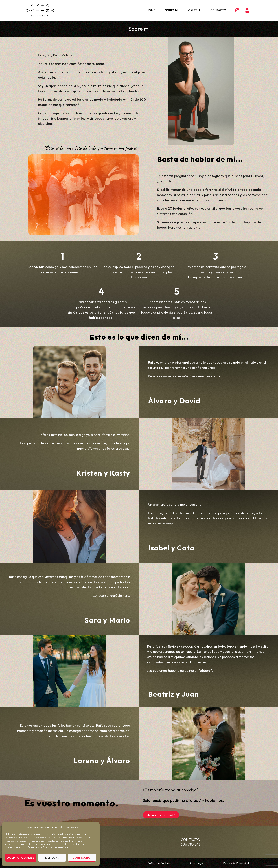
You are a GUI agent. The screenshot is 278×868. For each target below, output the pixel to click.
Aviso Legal (197, 863)
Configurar (82, 858)
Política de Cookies (159, 863)
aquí (69, 847)
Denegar (52, 858)
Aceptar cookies (21, 858)
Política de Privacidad (236, 863)
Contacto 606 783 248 (191, 842)
